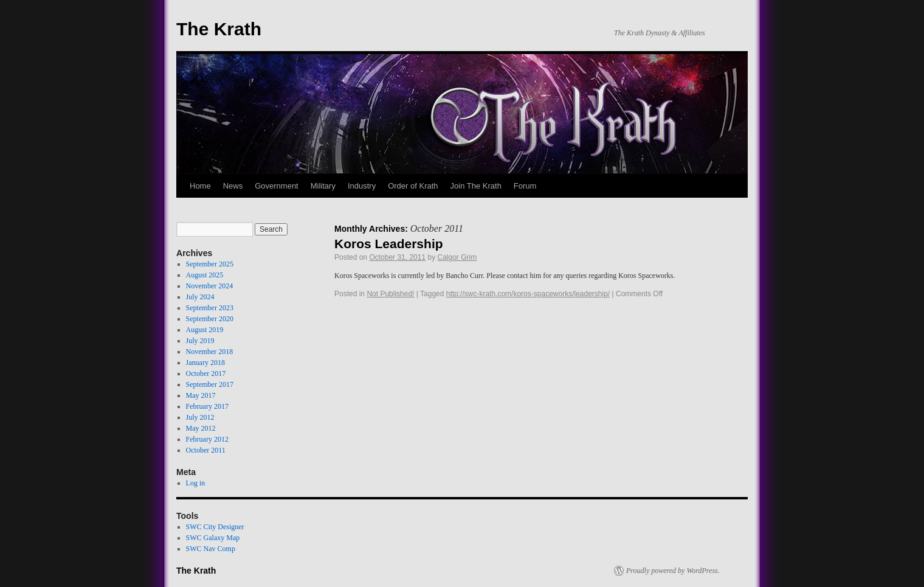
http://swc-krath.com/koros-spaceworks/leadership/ (528, 294)
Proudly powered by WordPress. (673, 571)
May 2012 (201, 428)
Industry (362, 186)
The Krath (219, 29)
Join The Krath (476, 186)
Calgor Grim (457, 257)
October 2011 (206, 450)
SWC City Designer (215, 527)
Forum (525, 186)
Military (323, 186)
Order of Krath (413, 186)
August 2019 (205, 330)
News (233, 186)
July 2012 (200, 417)
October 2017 (206, 373)
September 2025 (210, 264)
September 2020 (210, 319)
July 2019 (200, 341)
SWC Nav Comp (211, 549)
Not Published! (390, 294)
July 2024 (200, 297)
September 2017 (210, 384)
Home (200, 186)
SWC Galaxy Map (213, 538)
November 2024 (210, 286)
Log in (196, 483)
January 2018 (205, 363)
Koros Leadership (389, 244)
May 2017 (201, 395)
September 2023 (210, 308)
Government (277, 186)
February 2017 (207, 406)
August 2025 (205, 275)
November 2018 (210, 352)
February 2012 (207, 439)
